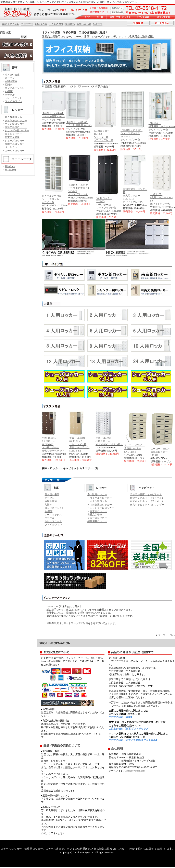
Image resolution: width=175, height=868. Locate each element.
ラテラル (10, 95)
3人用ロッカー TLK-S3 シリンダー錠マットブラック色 (106, 203)
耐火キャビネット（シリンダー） (148, 505)
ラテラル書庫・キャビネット (146, 494)
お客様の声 (41, 24)
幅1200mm (10, 170)
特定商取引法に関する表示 (146, 849)
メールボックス (53, 515)
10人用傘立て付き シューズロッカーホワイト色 (52, 199)
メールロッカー (13, 147)
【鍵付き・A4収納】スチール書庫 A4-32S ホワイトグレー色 (53, 117)
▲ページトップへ (165, 635)
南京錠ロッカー (13, 134)
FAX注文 (98, 24)
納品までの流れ (11, 24)
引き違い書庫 (12, 75)
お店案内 (169, 849)
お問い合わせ (84, 24)
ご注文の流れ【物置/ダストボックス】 (130, 729)
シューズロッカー (15, 141)
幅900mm (10, 166)
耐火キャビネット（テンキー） (147, 501)
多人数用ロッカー (15, 117)
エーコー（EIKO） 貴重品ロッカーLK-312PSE (134, 448)
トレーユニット (13, 98)
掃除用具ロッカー (15, 144)
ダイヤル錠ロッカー (16, 121)
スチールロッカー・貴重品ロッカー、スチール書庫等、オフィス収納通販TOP (47, 849)
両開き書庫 (11, 81)
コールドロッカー (15, 151)
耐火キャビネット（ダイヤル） (147, 498)
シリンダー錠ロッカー (17, 130)
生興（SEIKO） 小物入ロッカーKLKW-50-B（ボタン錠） (109, 441)
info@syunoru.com (136, 771)
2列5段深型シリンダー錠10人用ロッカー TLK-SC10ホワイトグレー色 (135, 196)
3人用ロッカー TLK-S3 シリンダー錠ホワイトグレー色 (103, 136)
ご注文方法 (27, 24)
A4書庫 (9, 91)
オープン (10, 78)
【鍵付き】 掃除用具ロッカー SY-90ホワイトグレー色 (162, 127)
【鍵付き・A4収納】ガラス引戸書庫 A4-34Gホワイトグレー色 (79, 125)
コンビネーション (15, 88)
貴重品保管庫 (12, 137)
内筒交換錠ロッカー (16, 127)
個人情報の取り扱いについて (111, 849)
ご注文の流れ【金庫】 (121, 717)
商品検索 (5, 32)
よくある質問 (56, 24)
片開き (9, 85)
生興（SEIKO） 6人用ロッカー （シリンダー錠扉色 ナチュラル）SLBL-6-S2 (79, 444)
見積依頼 (70, 24)
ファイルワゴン (13, 101)
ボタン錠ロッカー (15, 124)
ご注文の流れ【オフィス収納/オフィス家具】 (133, 740)
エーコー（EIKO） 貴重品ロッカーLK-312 (161, 452)
